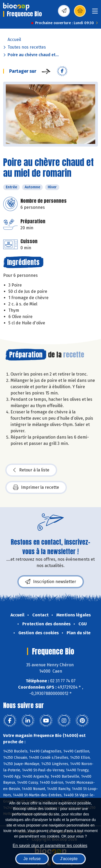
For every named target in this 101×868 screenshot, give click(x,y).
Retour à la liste (31, 470)
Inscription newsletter (51, 582)
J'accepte (69, 859)
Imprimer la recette (36, 487)
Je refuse (32, 859)
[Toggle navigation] (95, 13)
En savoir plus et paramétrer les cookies (50, 846)
